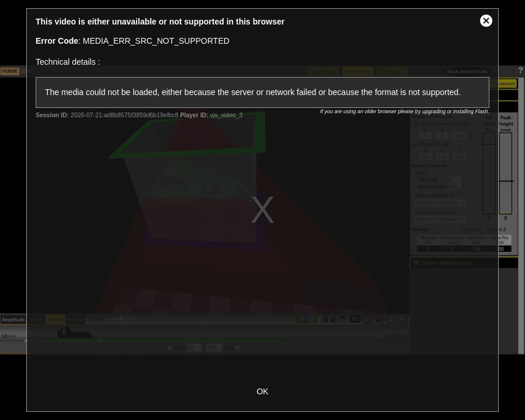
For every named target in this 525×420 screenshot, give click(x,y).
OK (262, 391)
